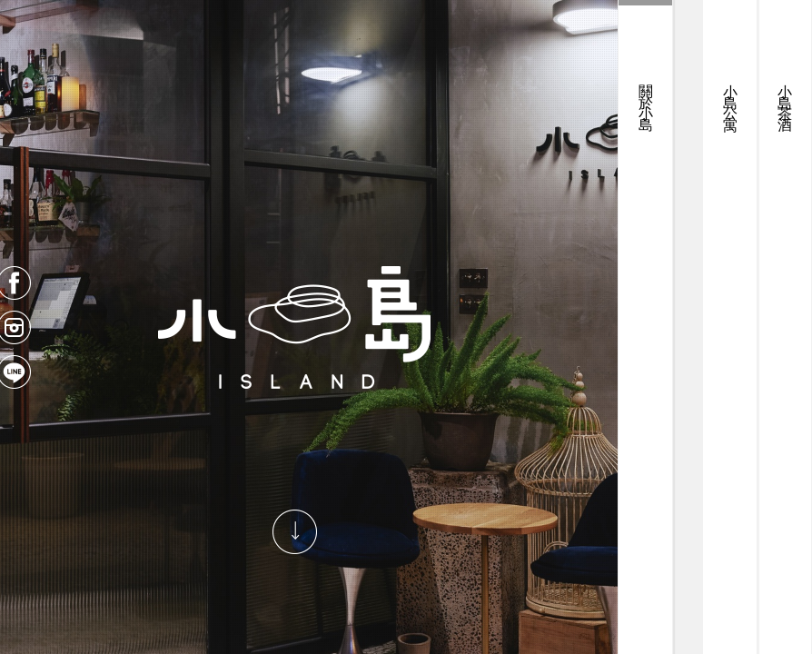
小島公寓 (656, 94)
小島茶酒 (710, 94)
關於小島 (601, 94)
